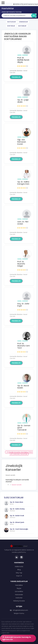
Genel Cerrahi (23, 55)
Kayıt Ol (19, 576)
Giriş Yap (19, 573)
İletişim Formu (19, 613)
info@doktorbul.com (19, 610)
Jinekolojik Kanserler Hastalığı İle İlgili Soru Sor (17, 638)
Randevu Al (16, 77)
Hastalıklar (11, 22)
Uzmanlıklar (23, 22)
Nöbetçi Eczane (19, 601)
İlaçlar (19, 588)
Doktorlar (11, 26)
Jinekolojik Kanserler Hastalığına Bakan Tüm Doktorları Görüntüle (20, 453)
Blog (19, 570)
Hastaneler (22, 26)
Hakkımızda (19, 567)
